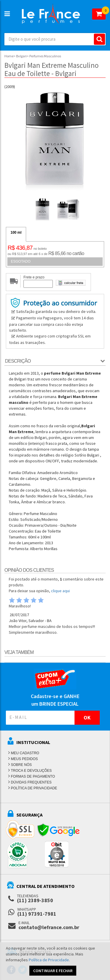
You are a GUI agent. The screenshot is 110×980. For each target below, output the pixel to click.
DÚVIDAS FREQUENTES (31, 782)
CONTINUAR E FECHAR (53, 971)
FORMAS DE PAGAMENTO (33, 776)
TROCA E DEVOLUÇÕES (31, 771)
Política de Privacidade (49, 960)
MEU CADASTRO (25, 753)
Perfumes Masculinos (45, 56)
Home (9, 56)
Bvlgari (21, 56)
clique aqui (60, 591)
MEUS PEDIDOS (24, 759)
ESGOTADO (21, 261)
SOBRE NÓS (21, 765)
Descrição (18, 361)
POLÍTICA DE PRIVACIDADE (34, 788)
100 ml (16, 232)
